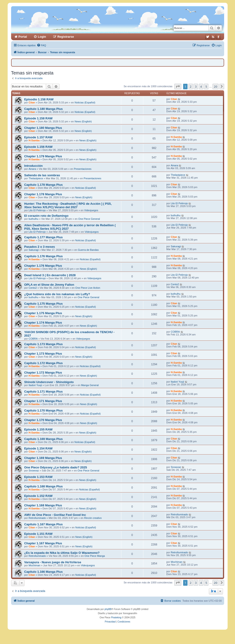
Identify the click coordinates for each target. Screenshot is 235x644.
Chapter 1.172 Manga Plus (43, 373)
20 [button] (216, 87)
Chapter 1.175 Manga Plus (43, 313)
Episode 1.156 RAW (38, 147)
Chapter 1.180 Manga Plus (43, 128)
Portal (23, 37)
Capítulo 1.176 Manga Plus (44, 256)
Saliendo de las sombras (42, 175)
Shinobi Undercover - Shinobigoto (49, 382)
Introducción (34, 166)
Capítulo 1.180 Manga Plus (44, 109)
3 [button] (196, 87)
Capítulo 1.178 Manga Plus (44, 185)
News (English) (83, 121)
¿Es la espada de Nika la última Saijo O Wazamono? (62, 553)
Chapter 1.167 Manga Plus (43, 543)
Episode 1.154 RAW (38, 448)
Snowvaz (34, 471)
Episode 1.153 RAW (38, 477)
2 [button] (191, 87)
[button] (178, 87)
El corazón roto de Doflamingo (46, 216)
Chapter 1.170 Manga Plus (43, 420)
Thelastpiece (36, 178)
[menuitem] (41, 45)
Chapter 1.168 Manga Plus (43, 505)
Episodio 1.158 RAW (39, 99)
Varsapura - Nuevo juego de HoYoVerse (53, 562)
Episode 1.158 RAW (38, 118)
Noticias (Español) (85, 102)
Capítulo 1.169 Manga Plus (44, 439)
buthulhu (33, 219)
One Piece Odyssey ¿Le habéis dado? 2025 (56, 467)
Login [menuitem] (42, 37)
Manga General (90, 385)
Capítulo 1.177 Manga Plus (44, 237)
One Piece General (89, 219)
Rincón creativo (93, 518)
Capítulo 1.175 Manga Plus (44, 304)
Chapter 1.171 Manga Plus (43, 401)
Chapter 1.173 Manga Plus (43, 354)
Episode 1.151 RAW (38, 534)
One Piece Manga (95, 556)
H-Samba (34, 140)
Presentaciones (83, 169)
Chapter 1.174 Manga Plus (43, 323)
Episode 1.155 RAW (38, 429)
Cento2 (33, 288)
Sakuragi (33, 250)
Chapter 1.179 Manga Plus (43, 156)
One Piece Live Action (88, 288)
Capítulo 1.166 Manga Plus (44, 572)
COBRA (33, 339)
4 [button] (201, 87)
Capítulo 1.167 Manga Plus (44, 524)
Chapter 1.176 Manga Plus (43, 266)
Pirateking (116, 618)
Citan (32, 102)
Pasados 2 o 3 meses (40, 247)
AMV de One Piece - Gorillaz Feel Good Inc (55, 515)
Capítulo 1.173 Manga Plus (44, 344)
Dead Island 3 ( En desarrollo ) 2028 (50, 275)
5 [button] (206, 87)
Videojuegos (91, 210)
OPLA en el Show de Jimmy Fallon (49, 285)
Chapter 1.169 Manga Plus (43, 458)
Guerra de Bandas (88, 250)
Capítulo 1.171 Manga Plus (44, 392)
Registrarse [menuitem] (66, 37)
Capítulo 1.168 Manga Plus (44, 486)
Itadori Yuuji (35, 385)
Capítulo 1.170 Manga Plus (44, 410)
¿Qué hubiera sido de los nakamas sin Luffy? (57, 294)
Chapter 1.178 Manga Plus (43, 194)
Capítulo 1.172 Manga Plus (44, 363)
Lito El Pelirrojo (37, 210)
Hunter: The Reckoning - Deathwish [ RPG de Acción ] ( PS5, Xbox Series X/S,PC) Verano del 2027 (68, 205)
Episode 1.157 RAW (38, 137)
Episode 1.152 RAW (38, 496)
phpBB (108, 609)
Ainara (32, 169)
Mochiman (34, 565)
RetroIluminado (37, 518)
